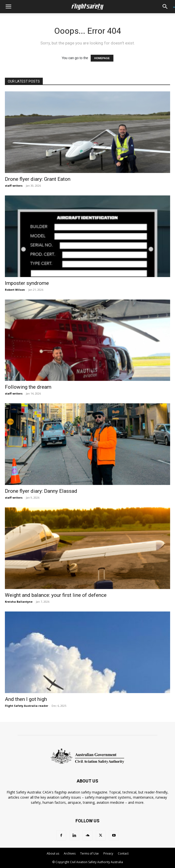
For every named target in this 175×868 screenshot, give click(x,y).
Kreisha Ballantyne (19, 602)
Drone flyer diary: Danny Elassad (41, 491)
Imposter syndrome (27, 283)
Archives (70, 853)
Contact (123, 853)
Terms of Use (89, 853)
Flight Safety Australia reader (27, 706)
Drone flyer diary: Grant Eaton (38, 179)
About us (53, 853)
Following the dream (28, 387)
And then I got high (26, 699)
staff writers (14, 186)
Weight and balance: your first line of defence (56, 595)
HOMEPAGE (102, 58)
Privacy (108, 853)
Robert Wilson (15, 290)
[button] (8, 7)
